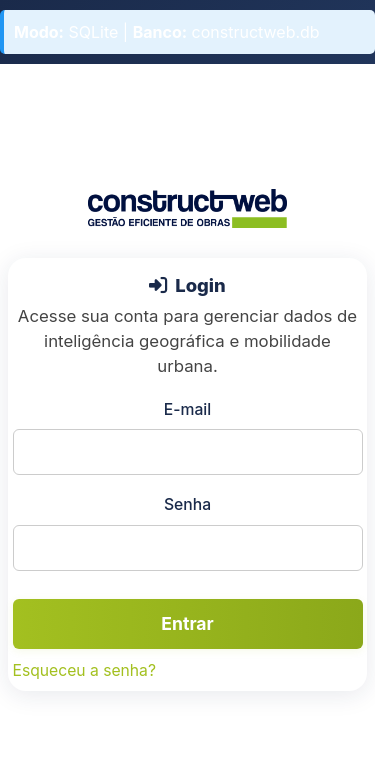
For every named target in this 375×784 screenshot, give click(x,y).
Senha (187, 504)
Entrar (187, 623)
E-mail (187, 409)
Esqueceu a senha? (84, 670)
